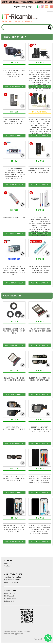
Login (30, 7)
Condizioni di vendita (13, 577)
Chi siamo (8, 563)
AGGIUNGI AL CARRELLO (14, 86)
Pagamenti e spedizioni (14, 580)
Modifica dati (9, 596)
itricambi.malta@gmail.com (14, 634)
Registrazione (19, 7)
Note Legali (38, 639)
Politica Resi (9, 601)
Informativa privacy (12, 582)
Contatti (7, 566)
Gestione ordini (10, 598)
